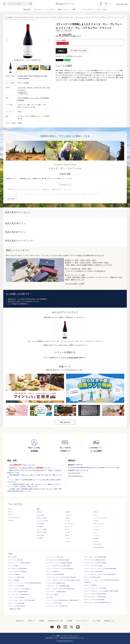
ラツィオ (68, 521)
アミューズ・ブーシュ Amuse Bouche (19, 595)
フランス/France (23, 98)
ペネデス (96, 521)
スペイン (96, 512)
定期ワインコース (64, 9)
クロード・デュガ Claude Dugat (55, 574)
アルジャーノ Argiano (52, 595)
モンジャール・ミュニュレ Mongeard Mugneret (59, 563)
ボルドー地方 (40, 515)
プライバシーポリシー (82, 621)
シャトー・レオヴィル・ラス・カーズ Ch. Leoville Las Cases (63, 580)
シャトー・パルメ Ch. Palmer (16, 597)
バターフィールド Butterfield (16, 586)
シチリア (68, 532)
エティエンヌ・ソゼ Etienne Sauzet (56, 592)
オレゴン (96, 541)
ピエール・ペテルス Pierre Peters (93, 571)
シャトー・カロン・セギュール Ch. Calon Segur (22, 600)
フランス (32, 17)
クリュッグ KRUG (13, 566)
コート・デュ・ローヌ (42, 17)
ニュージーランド (98, 547)
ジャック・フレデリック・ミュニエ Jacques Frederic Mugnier (101, 591)
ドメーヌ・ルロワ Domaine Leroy (55, 583)
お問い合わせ (20, 621)
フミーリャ (96, 535)
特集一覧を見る (65, 422)
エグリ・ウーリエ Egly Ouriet (16, 603)
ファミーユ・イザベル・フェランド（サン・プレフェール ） (67, 17)
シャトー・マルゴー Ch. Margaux (17, 571)
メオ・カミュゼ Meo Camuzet (17, 606)
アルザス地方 (40, 535)
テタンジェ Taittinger (14, 574)
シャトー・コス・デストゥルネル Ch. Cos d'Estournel (61, 577)
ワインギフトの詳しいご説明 (75, 284)
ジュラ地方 (40, 538)
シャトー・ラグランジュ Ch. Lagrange (19, 589)
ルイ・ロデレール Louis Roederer (18, 569)
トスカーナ (68, 515)
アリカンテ (96, 529)
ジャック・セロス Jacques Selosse (18, 592)
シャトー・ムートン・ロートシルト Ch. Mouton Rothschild (25, 583)
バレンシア (96, 527)
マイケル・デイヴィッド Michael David (95, 597)
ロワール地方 (40, 524)
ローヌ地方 (40, 527)
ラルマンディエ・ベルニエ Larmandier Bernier (97, 603)
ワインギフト (50, 9)
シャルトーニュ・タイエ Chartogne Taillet (58, 586)
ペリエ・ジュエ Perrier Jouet (16, 577)
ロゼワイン (11, 520)
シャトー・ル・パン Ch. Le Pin (55, 557)
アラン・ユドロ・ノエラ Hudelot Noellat (95, 557)
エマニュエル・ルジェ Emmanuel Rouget (58, 560)
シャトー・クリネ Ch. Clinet (54, 603)
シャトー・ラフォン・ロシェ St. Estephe (95, 588)
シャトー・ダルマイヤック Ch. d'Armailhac (58, 566)
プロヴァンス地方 (42, 532)
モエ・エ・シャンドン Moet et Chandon (19, 563)
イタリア (68, 512)
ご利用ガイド (31, 621)
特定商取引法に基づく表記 (56, 621)
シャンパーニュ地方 (42, 521)
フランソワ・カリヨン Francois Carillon (95, 594)
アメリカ (96, 538)
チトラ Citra (49, 597)
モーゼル (68, 541)
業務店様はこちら (109, 621)
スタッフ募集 (96, 621)
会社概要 (70, 621)
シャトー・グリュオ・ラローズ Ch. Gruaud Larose (60, 589)
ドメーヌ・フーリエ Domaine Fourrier (94, 560)
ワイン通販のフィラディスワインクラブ (16, 17)
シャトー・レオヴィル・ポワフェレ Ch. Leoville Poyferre (100, 574)
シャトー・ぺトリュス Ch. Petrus (93, 566)
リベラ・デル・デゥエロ (100, 518)
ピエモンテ (68, 518)
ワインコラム (87, 9)
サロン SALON (12, 557)
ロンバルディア (69, 524)
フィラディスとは (101, 9)
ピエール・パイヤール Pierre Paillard (94, 600)
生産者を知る (23, 93)
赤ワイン (88, 17)
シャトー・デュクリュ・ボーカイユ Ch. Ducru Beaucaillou (100, 569)
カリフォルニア (98, 544)
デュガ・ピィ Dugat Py (90, 585)
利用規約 (42, 621)
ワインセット (38, 9)
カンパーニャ (69, 527)
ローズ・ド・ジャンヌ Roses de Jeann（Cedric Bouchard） (63, 600)
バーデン (68, 539)
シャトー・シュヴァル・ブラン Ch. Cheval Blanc (60, 569)
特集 (74, 9)
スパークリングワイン (14, 518)
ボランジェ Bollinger (14, 580)
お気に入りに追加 (80, 50)
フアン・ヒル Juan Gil (52, 571)
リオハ (95, 515)
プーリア (68, 529)
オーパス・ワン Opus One (16, 560)
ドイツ (67, 535)
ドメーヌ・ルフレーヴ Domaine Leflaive (95, 563)
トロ (95, 532)
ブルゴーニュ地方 (42, 518)
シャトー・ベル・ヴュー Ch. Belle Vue (57, 606)
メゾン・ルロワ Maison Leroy (92, 577)
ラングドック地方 (42, 529)
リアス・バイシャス (99, 524)
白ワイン (11, 515)
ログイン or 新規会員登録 (69, 358)
